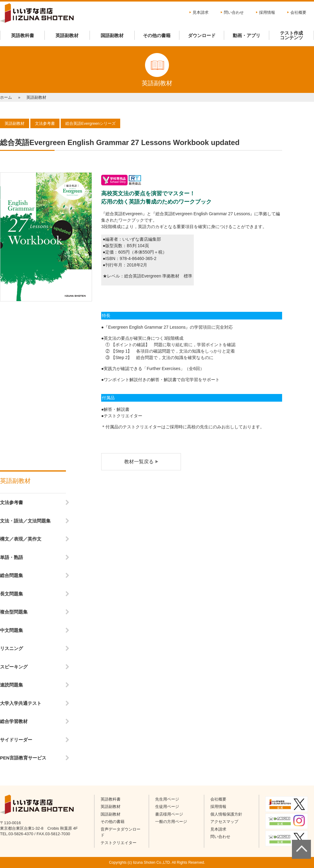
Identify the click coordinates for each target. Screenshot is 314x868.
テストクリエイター (119, 843)
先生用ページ (167, 799)
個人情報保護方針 (226, 814)
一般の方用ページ (171, 822)
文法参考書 (11, 502)
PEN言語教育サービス (23, 758)
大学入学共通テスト (21, 703)
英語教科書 (23, 35)
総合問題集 (11, 575)
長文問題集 (11, 594)
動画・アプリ (247, 35)
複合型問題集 (14, 612)
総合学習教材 (14, 721)
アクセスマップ (224, 822)
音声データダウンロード (121, 832)
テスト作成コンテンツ (291, 35)
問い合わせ (234, 12)
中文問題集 (11, 630)
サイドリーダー (16, 740)
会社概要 (298, 12)
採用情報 (267, 12)
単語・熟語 (11, 557)
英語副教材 (67, 35)
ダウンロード (202, 35)
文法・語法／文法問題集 (25, 521)
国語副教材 (112, 35)
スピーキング (14, 667)
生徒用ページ (167, 807)
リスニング (11, 648)
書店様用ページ (169, 814)
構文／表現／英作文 (21, 539)
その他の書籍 (157, 35)
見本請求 (201, 12)
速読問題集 (11, 685)
